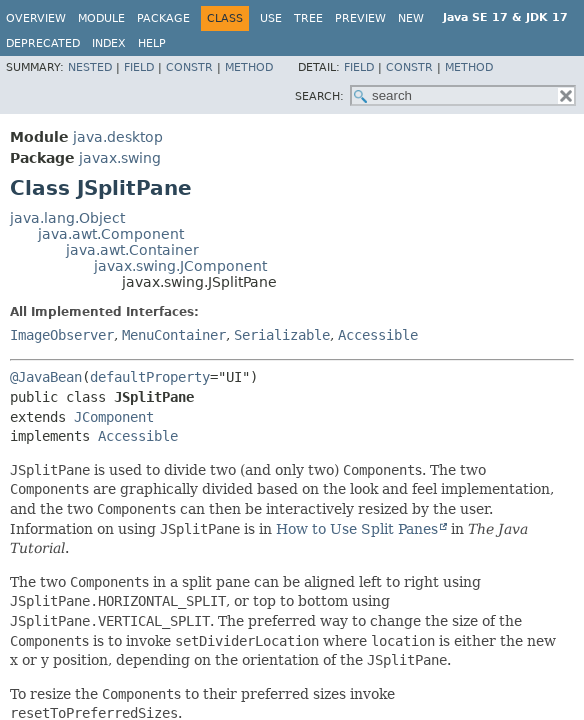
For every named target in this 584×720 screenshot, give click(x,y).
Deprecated (43, 43)
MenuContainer (174, 335)
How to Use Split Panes (357, 529)
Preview (360, 18)
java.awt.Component (111, 234)
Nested (90, 67)
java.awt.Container (132, 250)
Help (152, 43)
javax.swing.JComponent (180, 266)
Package (163, 18)
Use (271, 18)
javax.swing (120, 158)
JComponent (114, 417)
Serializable (282, 335)
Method (249, 67)
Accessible (378, 335)
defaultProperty (150, 377)
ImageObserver (62, 335)
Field (139, 67)
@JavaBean (46, 377)
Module (101, 18)
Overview (36, 18)
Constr (189, 67)
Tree (308, 18)
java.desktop (118, 137)
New (411, 18)
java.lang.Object (67, 218)
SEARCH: (319, 96)
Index (109, 43)
